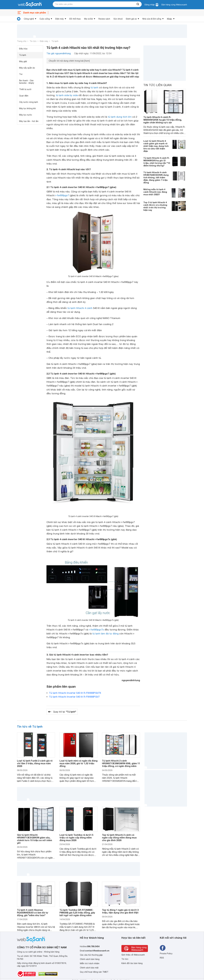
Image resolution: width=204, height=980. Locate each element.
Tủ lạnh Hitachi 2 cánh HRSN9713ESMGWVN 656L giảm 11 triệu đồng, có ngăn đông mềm (121, 763)
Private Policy (166, 954)
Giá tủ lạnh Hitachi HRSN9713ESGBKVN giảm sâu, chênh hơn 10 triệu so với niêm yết (34, 839)
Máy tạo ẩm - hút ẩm (29, 121)
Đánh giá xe (131, 19)
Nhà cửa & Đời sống (152, 19)
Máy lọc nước (26, 115)
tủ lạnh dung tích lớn (120, 117)
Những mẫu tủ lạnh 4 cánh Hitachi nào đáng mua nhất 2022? (155, 192)
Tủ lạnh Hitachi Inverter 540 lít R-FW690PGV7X (75, 693)
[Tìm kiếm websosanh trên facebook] (163, 948)
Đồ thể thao (75, 19)
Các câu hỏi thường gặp (91, 955)
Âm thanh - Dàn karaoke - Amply (27, 82)
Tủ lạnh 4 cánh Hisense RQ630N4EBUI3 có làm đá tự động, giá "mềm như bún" (33, 913)
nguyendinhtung (131, 680)
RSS (162, 958)
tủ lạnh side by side (67, 95)
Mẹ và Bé (88, 19)
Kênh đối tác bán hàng (132, 963)
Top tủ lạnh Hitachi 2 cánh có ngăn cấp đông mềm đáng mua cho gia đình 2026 (119, 838)
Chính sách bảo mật (89, 968)
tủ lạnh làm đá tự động (105, 634)
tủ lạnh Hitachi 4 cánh (80, 308)
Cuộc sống (45, 19)
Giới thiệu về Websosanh (133, 955)
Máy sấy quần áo (27, 68)
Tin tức (33, 41)
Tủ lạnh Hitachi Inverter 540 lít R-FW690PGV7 (74, 697)
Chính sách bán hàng (90, 959)
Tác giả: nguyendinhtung (59, 53)
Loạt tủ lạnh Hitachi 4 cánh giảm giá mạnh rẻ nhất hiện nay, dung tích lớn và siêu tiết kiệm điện (156, 146)
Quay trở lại (65, 712)
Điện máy (60, 19)
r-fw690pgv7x (96, 630)
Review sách (104, 19)
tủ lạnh (94, 87)
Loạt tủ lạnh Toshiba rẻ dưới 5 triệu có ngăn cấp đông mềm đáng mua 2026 (76, 838)
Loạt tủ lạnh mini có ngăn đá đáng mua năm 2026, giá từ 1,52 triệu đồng (78, 763)
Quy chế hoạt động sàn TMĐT (94, 972)
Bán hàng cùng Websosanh (174, 5)
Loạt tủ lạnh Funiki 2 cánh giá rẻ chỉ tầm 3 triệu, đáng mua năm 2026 (35, 763)
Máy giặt (23, 61)
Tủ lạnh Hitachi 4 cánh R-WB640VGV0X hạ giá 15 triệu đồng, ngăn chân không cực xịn (163, 120)
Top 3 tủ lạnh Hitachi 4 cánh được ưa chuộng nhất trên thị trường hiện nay (155, 206)
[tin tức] (19, 19)
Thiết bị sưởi (25, 89)
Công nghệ (29, 19)
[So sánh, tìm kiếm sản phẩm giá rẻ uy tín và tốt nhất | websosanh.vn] (30, 5)
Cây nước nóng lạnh (29, 102)
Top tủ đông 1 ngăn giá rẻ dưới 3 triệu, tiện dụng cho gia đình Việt (120, 911)
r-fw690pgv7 (62, 195)
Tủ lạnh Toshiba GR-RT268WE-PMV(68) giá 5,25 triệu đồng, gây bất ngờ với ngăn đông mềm (77, 913)
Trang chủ (22, 41)
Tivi (21, 74)
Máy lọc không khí (27, 108)
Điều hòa (23, 49)
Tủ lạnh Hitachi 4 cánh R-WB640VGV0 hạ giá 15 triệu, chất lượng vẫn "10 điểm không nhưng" (157, 162)
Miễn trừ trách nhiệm (90, 963)
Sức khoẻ (118, 19)
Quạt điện (24, 96)
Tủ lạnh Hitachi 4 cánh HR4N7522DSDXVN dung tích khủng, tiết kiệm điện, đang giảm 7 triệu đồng (156, 177)
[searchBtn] (138, 4)
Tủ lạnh (55, 41)
